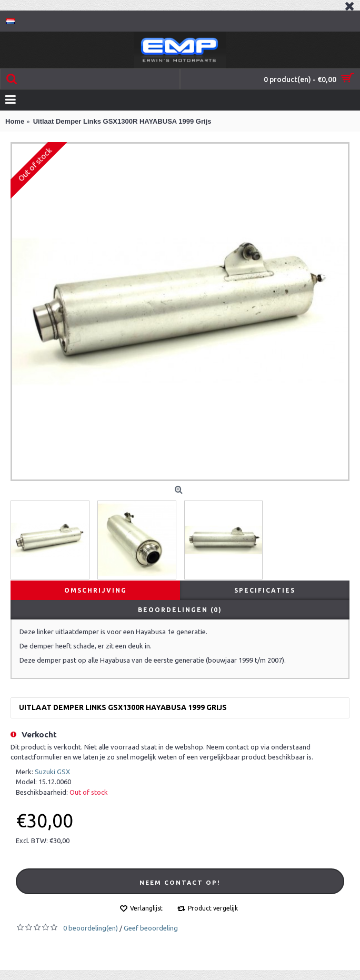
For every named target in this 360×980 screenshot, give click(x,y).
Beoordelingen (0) (180, 610)
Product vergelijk (213, 908)
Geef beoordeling (151, 928)
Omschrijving (96, 590)
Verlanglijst (146, 908)
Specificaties (265, 590)
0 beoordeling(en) (91, 928)
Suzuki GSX (52, 772)
